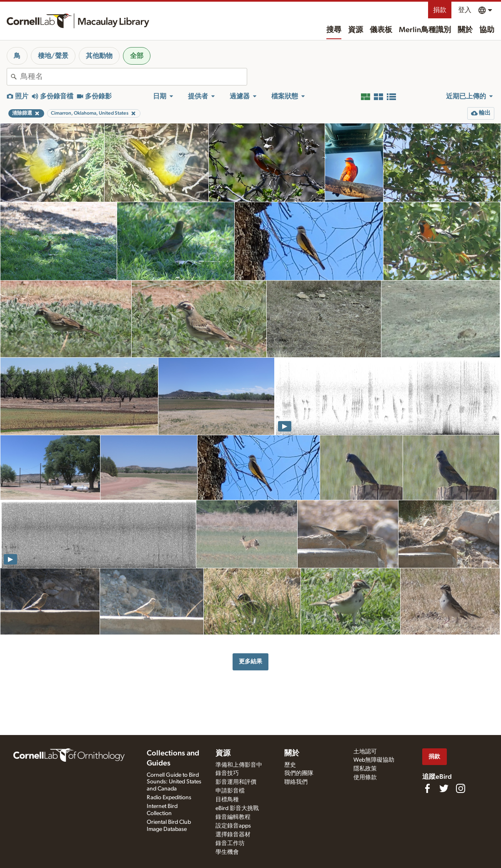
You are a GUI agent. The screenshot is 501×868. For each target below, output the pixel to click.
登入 (465, 10)
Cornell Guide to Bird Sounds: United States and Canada (174, 782)
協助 (487, 30)
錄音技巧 (227, 773)
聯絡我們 (296, 782)
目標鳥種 (227, 800)
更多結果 (250, 661)
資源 (356, 30)
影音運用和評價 (236, 782)
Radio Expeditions (169, 798)
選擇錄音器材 (233, 835)
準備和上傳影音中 (239, 765)
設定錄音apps (233, 826)
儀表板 (381, 30)
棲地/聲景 (53, 56)
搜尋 (334, 30)
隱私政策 (365, 769)
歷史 (290, 765)
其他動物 (99, 56)
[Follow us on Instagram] (461, 788)
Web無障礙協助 (374, 760)
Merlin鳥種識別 (425, 30)
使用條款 (365, 778)
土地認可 (365, 752)
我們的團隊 (299, 773)
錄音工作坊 (230, 843)
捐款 (440, 10)
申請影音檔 (230, 791)
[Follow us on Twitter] (444, 788)
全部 (137, 56)
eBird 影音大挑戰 (237, 808)
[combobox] (134, 77)
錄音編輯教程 (233, 817)
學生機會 (227, 852)
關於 (465, 30)
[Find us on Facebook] (427, 788)
